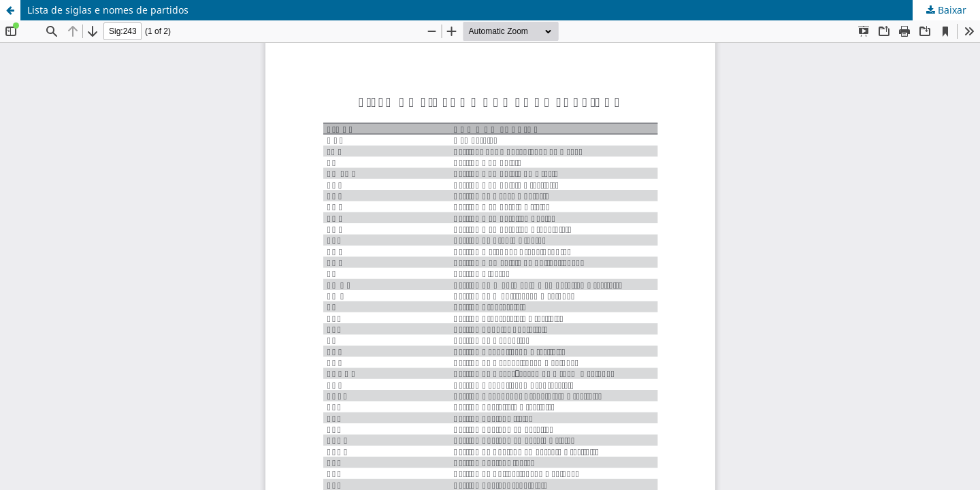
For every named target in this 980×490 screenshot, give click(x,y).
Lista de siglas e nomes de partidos (108, 10)
